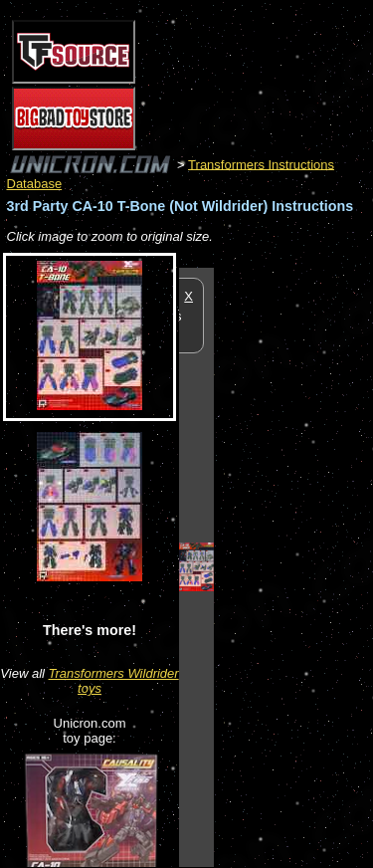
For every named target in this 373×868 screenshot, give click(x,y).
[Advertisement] (293, 566)
